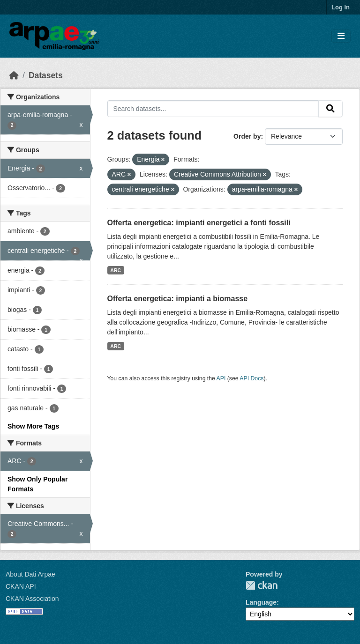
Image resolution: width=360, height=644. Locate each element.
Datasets (46, 75)
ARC (116, 270)
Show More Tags (33, 426)
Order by (247, 136)
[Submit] (330, 109)
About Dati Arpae (30, 574)
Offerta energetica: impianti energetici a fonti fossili (199, 223)
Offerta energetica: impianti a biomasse (178, 299)
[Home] (14, 75)
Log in (341, 7)
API (221, 378)
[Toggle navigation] (341, 36)
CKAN (262, 585)
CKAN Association (32, 599)
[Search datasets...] (213, 109)
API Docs (251, 378)
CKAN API (21, 586)
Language (261, 602)
